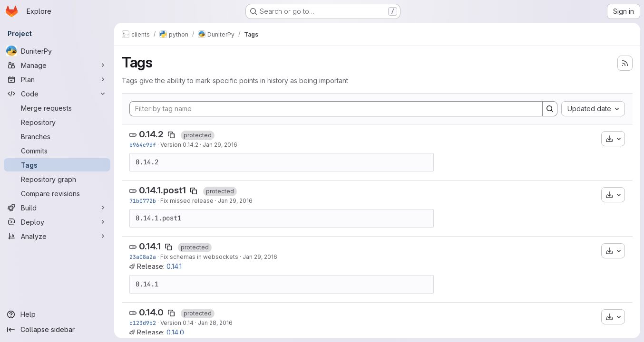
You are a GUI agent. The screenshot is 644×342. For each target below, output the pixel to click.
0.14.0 (151, 312)
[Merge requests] (57, 108)
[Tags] (57, 165)
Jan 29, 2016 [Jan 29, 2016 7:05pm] (260, 257)
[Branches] (57, 136)
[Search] (550, 109)
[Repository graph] (57, 179)
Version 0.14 (177, 323)
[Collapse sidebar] (57, 330)
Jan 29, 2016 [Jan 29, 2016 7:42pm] (220, 145)
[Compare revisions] (57, 193)
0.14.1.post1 (162, 190)
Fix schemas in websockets (199, 257)
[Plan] (57, 79)
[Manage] (57, 65)
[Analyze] (57, 236)
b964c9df (143, 145)
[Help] (57, 314)
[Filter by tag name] (336, 109)
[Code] (57, 94)
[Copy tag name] (171, 135)
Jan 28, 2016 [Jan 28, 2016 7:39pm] (215, 323)
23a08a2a (143, 257)
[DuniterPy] (57, 51)
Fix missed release (187, 201)
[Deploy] (57, 222)
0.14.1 (150, 246)
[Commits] (57, 151)
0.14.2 (151, 134)
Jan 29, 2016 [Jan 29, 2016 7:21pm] (235, 201)
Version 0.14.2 (179, 145)
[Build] (57, 208)
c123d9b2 (143, 323)
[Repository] (57, 122)
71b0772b (143, 201)
